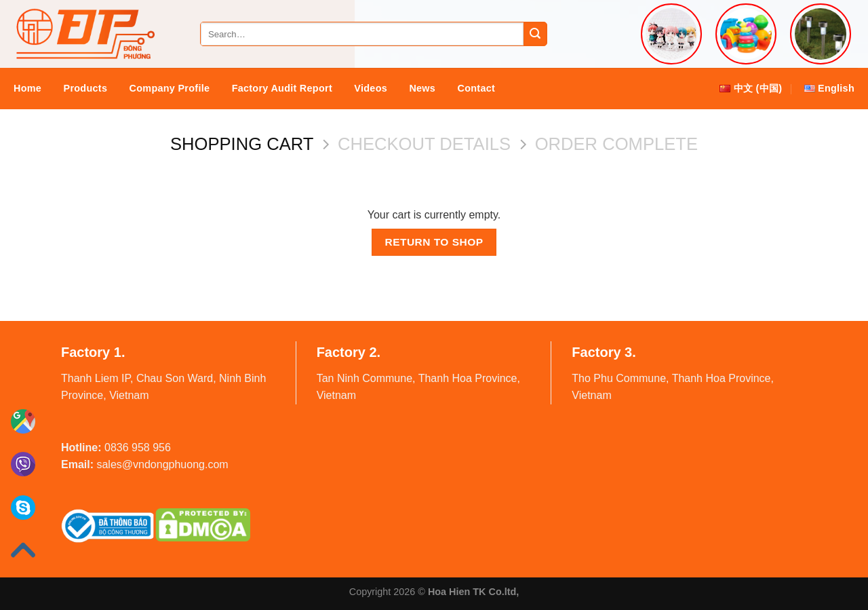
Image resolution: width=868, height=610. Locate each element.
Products (86, 88)
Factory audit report (282, 88)
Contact (477, 88)
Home (27, 88)
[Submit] (535, 34)
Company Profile (170, 88)
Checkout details (424, 144)
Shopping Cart (242, 144)
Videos (371, 88)
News (422, 88)
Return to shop (434, 242)
